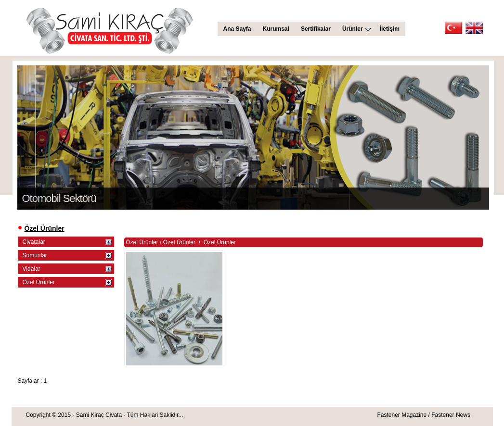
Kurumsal (276, 29)
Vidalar (32, 269)
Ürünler (356, 29)
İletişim (390, 29)
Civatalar (34, 242)
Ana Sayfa (237, 29)
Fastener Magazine (402, 415)
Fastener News (451, 415)
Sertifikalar (316, 29)
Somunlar (35, 255)
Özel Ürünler (39, 282)
